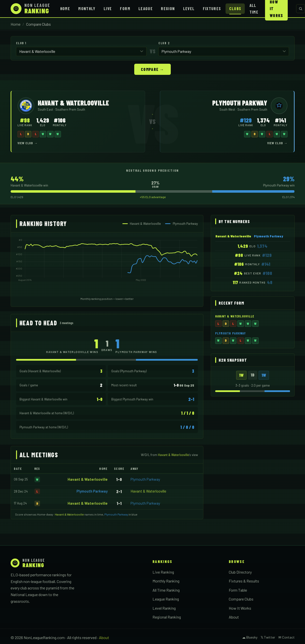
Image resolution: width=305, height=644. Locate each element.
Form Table (238, 590)
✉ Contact (286, 637)
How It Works (240, 608)
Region (168, 8)
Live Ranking (163, 572)
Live (108, 8)
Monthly (87, 8)
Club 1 (21, 43)
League (146, 8)
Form (125, 8)
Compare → (152, 69)
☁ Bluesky (250, 637)
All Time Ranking (166, 590)
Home (65, 8)
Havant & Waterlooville (88, 479)
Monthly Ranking (166, 581)
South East (46, 109)
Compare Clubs (241, 599)
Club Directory (240, 572)
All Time (254, 9)
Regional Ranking (167, 617)
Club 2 (164, 43)
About (234, 617)
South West (228, 109)
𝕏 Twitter (268, 637)
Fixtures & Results (244, 581)
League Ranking (166, 599)
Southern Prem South (70, 109)
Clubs (235, 8)
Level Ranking (164, 608)
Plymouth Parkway (145, 479)
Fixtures (212, 8)
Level (189, 8)
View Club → (28, 143)
